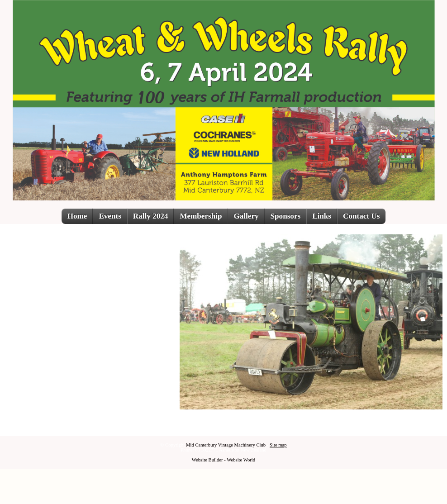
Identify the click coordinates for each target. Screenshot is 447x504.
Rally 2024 (150, 216)
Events (110, 216)
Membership (201, 216)
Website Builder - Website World (223, 460)
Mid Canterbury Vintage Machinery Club (226, 445)
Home (77, 216)
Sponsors (286, 216)
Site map (278, 445)
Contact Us (361, 216)
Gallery (246, 216)
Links (322, 216)
